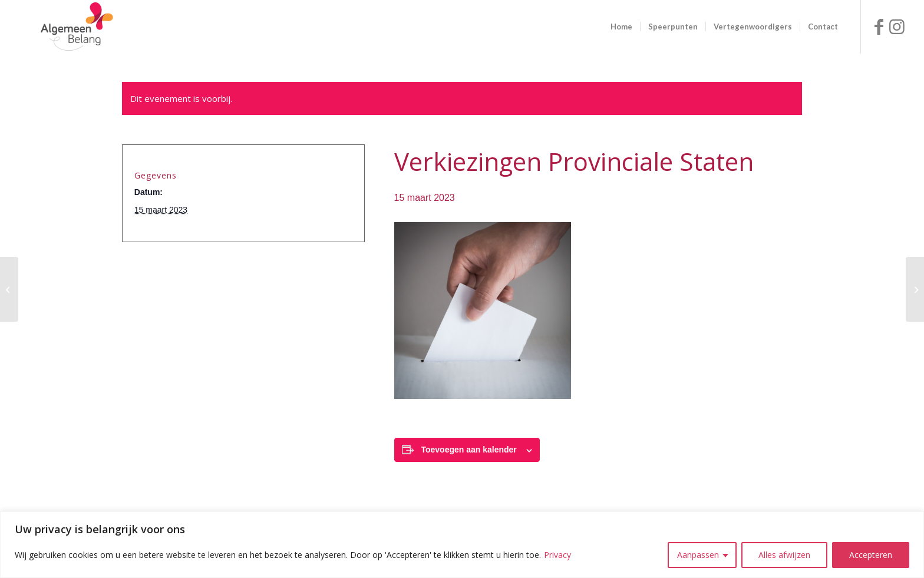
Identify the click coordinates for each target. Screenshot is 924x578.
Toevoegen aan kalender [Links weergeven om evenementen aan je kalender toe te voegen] (468, 450)
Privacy (557, 555)
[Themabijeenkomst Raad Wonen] (9, 289)
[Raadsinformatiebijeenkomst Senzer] (915, 289)
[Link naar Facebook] (879, 27)
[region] (462, 545)
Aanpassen (698, 555)
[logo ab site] (77, 27)
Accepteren (871, 555)
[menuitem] (621, 27)
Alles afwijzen (784, 555)
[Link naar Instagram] (897, 27)
